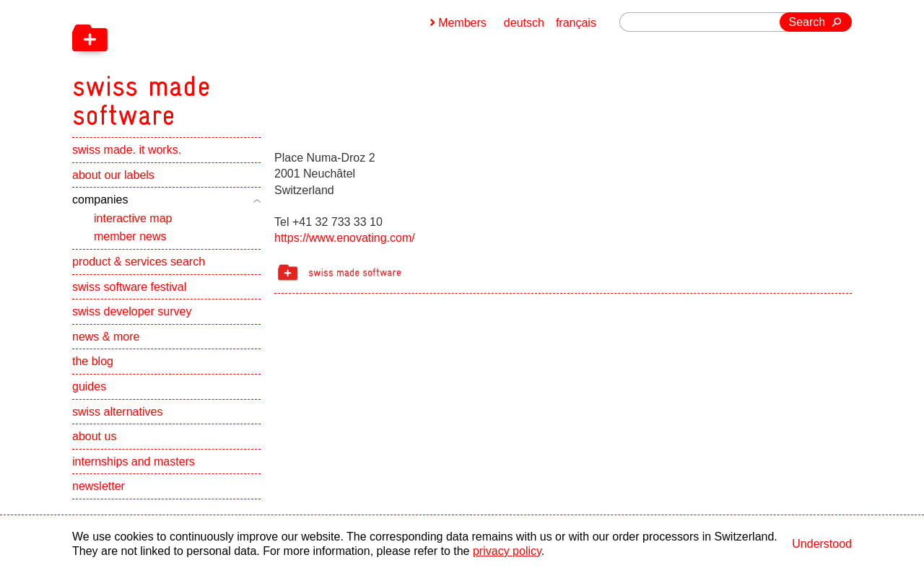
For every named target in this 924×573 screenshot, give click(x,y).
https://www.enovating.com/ (345, 238)
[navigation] (217, 65)
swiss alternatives (117, 412)
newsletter (99, 486)
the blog (93, 361)
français (576, 23)
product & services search (139, 262)
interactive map (133, 218)
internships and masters (134, 462)
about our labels (113, 175)
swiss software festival (129, 287)
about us (94, 436)
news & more (106, 337)
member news (130, 236)
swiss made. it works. (127, 150)
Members (462, 23)
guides (89, 386)
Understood (822, 544)
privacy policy (507, 551)
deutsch (524, 23)
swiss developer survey (132, 311)
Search (807, 22)
